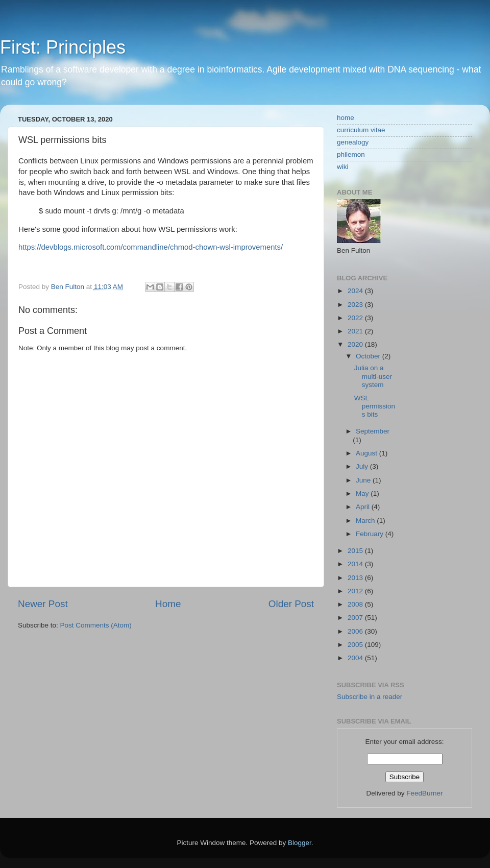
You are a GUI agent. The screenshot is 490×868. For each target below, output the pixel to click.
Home (168, 604)
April (364, 507)
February (371, 534)
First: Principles (63, 47)
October (369, 356)
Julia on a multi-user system (373, 376)
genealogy (353, 142)
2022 (356, 318)
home (346, 118)
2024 (356, 291)
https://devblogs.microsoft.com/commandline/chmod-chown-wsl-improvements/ (151, 247)
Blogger (300, 843)
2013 (356, 578)
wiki (343, 167)
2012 (356, 591)
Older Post (291, 604)
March (366, 521)
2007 (356, 618)
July (363, 466)
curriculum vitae (361, 130)
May (363, 493)
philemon (351, 154)
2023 (356, 305)
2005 (356, 645)
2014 (356, 564)
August (367, 453)
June (364, 480)
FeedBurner (424, 793)
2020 (356, 344)
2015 (356, 551)
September (373, 431)
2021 (356, 331)
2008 (356, 604)
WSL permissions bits (375, 406)
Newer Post (43, 604)
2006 (356, 631)
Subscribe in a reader (370, 697)
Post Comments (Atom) (96, 625)
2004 (356, 658)
